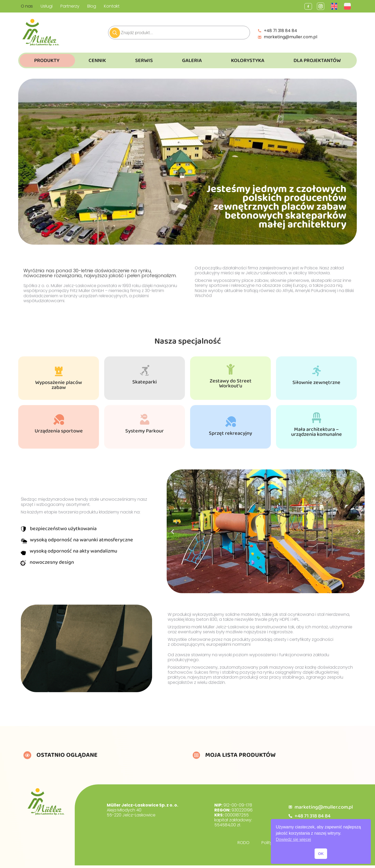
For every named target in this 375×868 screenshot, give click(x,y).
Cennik (97, 60)
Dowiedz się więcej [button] (293, 839)
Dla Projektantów (317, 60)
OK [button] (321, 854)
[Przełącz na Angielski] (335, 6)
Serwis (144, 60)
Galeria (192, 60)
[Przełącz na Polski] (348, 6)
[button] (173, 532)
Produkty (47, 60)
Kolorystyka (248, 60)
